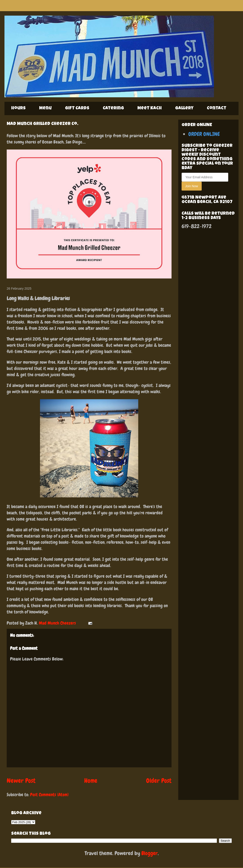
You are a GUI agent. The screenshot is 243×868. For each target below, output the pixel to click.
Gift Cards (77, 108)
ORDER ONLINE (204, 134)
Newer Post (21, 781)
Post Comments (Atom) (49, 795)
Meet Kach (150, 108)
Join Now (192, 186)
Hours (18, 108)
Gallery (184, 108)
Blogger (150, 853)
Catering (113, 108)
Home (91, 781)
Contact (217, 108)
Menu (45, 108)
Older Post (159, 781)
